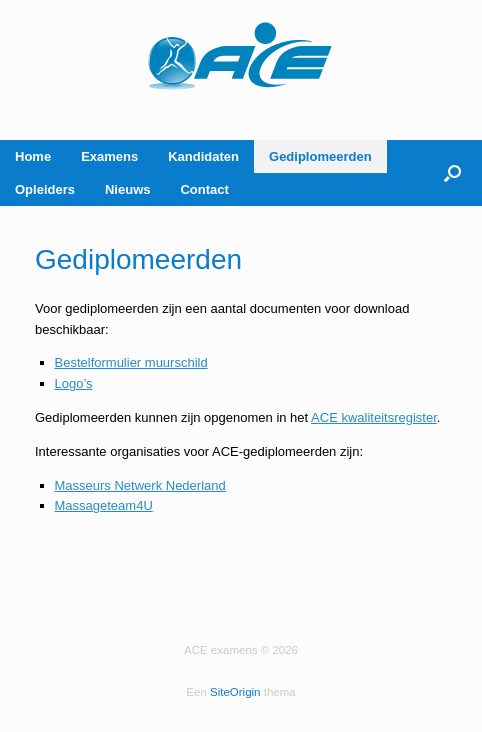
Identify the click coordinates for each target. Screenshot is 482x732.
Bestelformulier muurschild (131, 362)
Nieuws (128, 189)
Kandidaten (203, 156)
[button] (452, 173)
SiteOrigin (235, 692)
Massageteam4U (104, 505)
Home (33, 156)
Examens (109, 156)
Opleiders (45, 189)
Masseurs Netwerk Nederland (140, 485)
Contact (204, 189)
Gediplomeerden (320, 156)
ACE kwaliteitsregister (374, 417)
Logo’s (74, 383)
